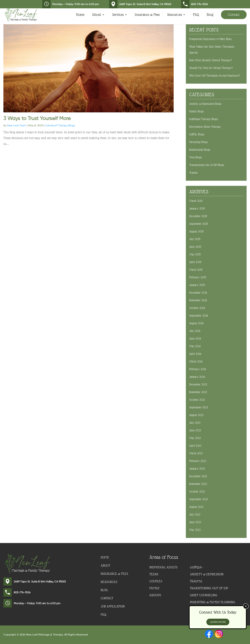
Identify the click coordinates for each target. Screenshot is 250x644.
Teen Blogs (196, 157)
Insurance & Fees (147, 15)
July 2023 (195, 423)
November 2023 (198, 392)
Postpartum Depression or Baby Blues (210, 39)
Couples (156, 581)
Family (154, 588)
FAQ (196, 15)
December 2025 (198, 216)
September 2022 (199, 499)
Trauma (193, 173)
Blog (210, 15)
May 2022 (195, 530)
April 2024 (195, 354)
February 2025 (198, 277)
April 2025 (195, 262)
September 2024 (199, 316)
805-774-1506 (194, 4)
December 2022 (198, 476)
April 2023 (195, 446)
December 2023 (198, 384)
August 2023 (196, 415)
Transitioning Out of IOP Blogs (207, 165)
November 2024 (198, 300)
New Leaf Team (17, 125)
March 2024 (196, 362)
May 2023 (195, 438)
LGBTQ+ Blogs (197, 134)
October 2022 (197, 492)
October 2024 (197, 308)
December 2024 (198, 293)
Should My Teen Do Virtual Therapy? (211, 68)
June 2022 (195, 522)
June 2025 (195, 247)
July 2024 (195, 331)
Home (80, 15)
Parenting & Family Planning (213, 602)
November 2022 (198, 484)
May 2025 (195, 254)
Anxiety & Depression (207, 574)
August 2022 (196, 507)
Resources (175, 15)
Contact (234, 15)
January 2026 (197, 209)
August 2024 (196, 323)
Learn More (218, 622)
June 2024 (195, 339)
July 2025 (195, 239)
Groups (155, 595)
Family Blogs (196, 111)
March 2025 (196, 270)
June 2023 (195, 430)
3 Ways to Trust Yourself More (37, 118)
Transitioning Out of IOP (209, 588)
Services (118, 15)
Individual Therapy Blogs (60, 125)
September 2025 (199, 224)
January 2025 (197, 285)
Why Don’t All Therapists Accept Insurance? (215, 76)
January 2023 (197, 469)
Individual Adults (163, 567)
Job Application (113, 607)
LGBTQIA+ (196, 567)
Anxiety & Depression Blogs (205, 104)
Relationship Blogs (200, 150)
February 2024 (198, 369)
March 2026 (196, 201)
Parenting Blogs (198, 142)
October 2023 (197, 400)
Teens (154, 574)
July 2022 (195, 515)
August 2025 (196, 231)
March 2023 (196, 453)
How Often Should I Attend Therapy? (211, 60)
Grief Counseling (204, 595)
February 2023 (198, 461)
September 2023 (199, 407)
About (97, 15)
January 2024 (197, 377)
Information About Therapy (205, 127)
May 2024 (195, 346)
